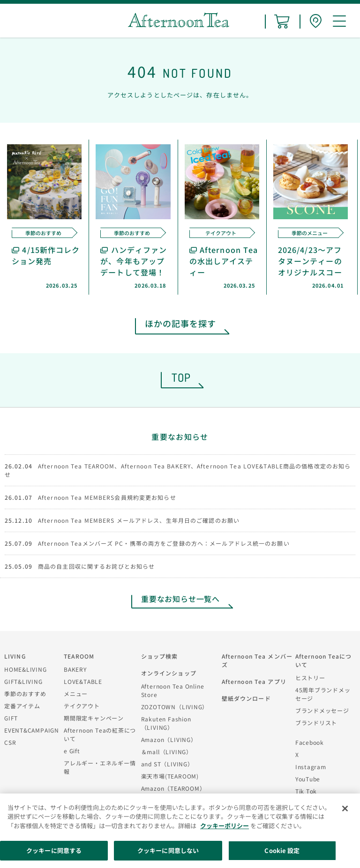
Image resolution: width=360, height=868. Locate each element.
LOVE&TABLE (83, 681)
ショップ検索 (160, 656)
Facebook (310, 742)
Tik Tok (306, 791)
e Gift (72, 751)
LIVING (15, 656)
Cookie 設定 (282, 850)
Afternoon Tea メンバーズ (257, 660)
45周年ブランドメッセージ (323, 694)
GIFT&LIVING (23, 681)
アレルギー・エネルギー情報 (100, 767)
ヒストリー (310, 678)
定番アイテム (22, 706)
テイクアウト (82, 706)
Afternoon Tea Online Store (173, 690)
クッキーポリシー (225, 826)
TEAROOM (79, 656)
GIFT (11, 718)
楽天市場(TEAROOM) (170, 776)
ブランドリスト (316, 723)
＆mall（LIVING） (167, 752)
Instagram (311, 767)
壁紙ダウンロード (246, 698)
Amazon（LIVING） (169, 739)
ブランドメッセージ (322, 710)
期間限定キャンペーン (94, 718)
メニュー (76, 694)
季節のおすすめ (25, 694)
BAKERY (75, 669)
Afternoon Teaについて (324, 660)
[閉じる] (345, 809)
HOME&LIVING (26, 669)
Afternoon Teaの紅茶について (100, 734)
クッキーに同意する (54, 850)
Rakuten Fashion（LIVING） (166, 723)
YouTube (308, 779)
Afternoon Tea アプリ (254, 681)
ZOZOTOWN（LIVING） (175, 707)
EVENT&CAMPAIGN (32, 730)
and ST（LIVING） (167, 764)
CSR (10, 742)
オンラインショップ (169, 673)
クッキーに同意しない (168, 850)
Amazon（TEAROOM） (173, 788)
